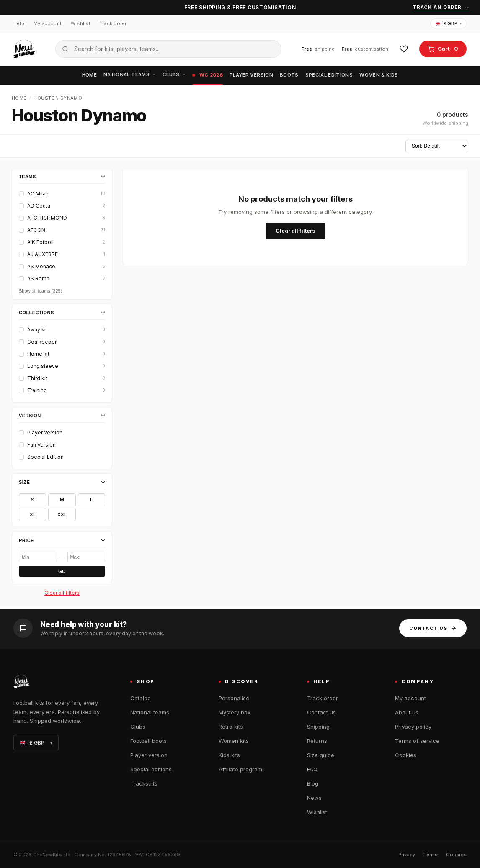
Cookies (406, 755)
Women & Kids (379, 75)
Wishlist (81, 23)
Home (89, 75)
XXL (62, 514)
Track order (113, 23)
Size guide (321, 755)
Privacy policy (413, 727)
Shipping (318, 727)
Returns (317, 741)
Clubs (174, 74)
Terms (431, 855)
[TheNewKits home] (24, 49)
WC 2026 (208, 75)
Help (19, 23)
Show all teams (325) (40, 291)
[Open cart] (443, 49)
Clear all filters (62, 593)
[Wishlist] (404, 49)
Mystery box (235, 712)
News (314, 798)
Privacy (407, 855)
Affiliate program (240, 769)
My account (48, 23)
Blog (313, 783)
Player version (251, 75)
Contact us (433, 628)
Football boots (148, 741)
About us (407, 712)
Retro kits (231, 727)
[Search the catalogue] (168, 49)
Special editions (329, 75)
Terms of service (417, 741)
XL (33, 514)
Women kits (234, 741)
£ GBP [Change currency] (449, 23)
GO (62, 571)
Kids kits (229, 755)
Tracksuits (144, 783)
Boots (289, 75)
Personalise (234, 698)
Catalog (141, 698)
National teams (130, 74)
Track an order (441, 8)
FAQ (312, 769)
